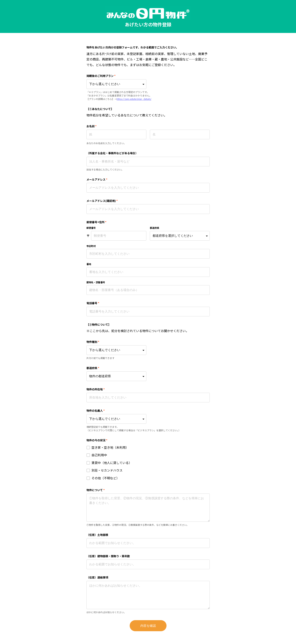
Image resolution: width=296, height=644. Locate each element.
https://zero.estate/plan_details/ (134, 99)
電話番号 (93, 303)
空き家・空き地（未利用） (110, 447)
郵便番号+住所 (97, 222)
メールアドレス (97, 179)
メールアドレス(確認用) (102, 201)
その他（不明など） (105, 478)
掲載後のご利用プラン (101, 76)
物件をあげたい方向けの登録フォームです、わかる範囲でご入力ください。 (132, 47)
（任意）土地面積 (97, 535)
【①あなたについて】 (100, 109)
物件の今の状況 (97, 440)
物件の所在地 (96, 389)
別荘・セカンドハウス (107, 470)
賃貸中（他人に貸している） (112, 463)
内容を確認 (148, 626)
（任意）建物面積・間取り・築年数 (108, 556)
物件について (96, 490)
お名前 (92, 126)
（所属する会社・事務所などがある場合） (112, 153)
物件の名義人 (96, 411)
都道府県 (93, 368)
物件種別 (93, 342)
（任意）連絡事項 (97, 577)
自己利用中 (99, 455)
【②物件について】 (99, 325)
